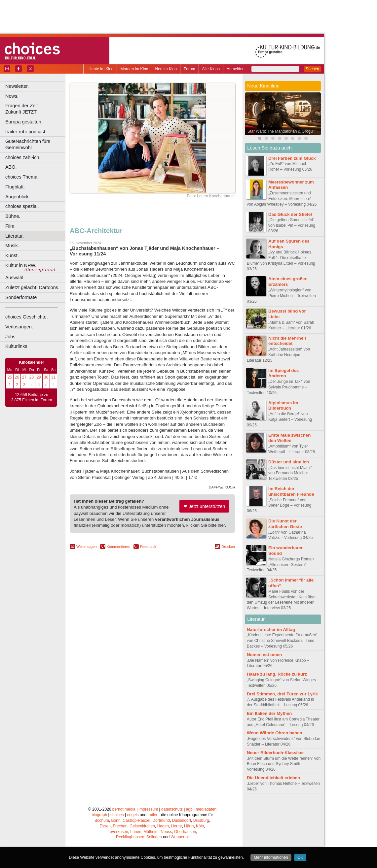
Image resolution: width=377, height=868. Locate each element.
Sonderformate (21, 297)
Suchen (312, 69)
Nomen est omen (264, 655)
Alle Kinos (211, 69)
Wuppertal (180, 837)
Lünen (136, 832)
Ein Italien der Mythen (269, 713)
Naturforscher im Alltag (271, 630)
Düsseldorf (182, 820)
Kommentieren (119, 547)
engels (133, 815)
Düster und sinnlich (289, 462)
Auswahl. (15, 278)
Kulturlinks (16, 346)
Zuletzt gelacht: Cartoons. (32, 287)
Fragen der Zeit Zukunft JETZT (36, 109)
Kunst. (12, 255)
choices (117, 815)
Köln (200, 826)
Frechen (120, 826)
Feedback (148, 547)
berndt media (124, 809)
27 (24, 377)
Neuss (166, 832)
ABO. (11, 167)
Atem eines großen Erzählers (288, 282)
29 (39, 377)
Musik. (12, 246)
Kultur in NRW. (21, 265)
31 (53, 377)
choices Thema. (22, 177)
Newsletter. (17, 86)
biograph (99, 815)
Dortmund (161, 820)
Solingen (154, 837)
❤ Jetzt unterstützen (204, 506)
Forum (189, 69)
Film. (10, 226)
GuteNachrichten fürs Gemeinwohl (28, 144)
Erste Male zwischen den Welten (289, 438)
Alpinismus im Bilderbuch (283, 406)
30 (46, 377)
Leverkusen (118, 832)
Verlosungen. (19, 327)
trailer (152, 815)
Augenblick (17, 197)
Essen (105, 826)
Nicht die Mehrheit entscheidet (287, 341)
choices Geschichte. (27, 317)
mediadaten (206, 809)
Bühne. (13, 216)
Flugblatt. (15, 187)
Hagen (163, 826)
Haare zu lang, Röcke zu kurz (277, 674)
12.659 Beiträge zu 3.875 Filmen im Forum (32, 397)
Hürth (189, 826)
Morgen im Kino (134, 69)
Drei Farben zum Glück (292, 158)
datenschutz (172, 809)
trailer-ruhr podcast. (26, 132)
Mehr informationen (271, 857)
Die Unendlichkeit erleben (273, 778)
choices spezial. (22, 206)
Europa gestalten (23, 122)
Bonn (116, 820)
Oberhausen (185, 832)
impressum (149, 809)
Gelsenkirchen (142, 826)
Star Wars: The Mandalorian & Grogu (280, 131)
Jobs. (11, 337)
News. (12, 96)
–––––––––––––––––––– (32, 307)
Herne (177, 826)
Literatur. (15, 236)
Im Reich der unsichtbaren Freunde (291, 491)
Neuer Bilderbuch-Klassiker (275, 753)
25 (10, 377)
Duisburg (201, 820)
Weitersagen (87, 547)
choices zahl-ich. (23, 157)
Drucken (228, 547)
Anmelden (236, 69)
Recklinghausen (130, 837)
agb (189, 809)
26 (17, 377)
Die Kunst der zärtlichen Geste (285, 524)
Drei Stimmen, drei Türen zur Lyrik (282, 694)
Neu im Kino (166, 69)
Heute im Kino (101, 69)
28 (32, 377)
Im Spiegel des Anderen (283, 373)
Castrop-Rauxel (136, 820)
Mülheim (151, 832)
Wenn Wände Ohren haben (275, 733)
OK (300, 857)
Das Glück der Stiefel (290, 214)
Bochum (102, 820)
